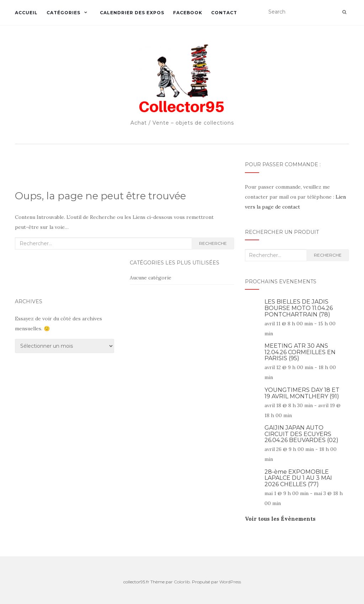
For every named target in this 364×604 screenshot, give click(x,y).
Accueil (26, 13)
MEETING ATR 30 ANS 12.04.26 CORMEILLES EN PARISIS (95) (300, 352)
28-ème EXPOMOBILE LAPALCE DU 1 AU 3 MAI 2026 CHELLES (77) (298, 478)
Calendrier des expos (132, 13)
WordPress (230, 582)
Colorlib (182, 582)
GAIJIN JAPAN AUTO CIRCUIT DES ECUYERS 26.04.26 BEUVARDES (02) (301, 434)
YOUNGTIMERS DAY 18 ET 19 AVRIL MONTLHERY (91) (302, 393)
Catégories (63, 13)
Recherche (213, 243)
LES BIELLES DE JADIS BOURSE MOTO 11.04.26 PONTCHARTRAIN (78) (299, 308)
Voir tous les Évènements (280, 519)
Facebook (188, 13)
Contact (224, 13)
